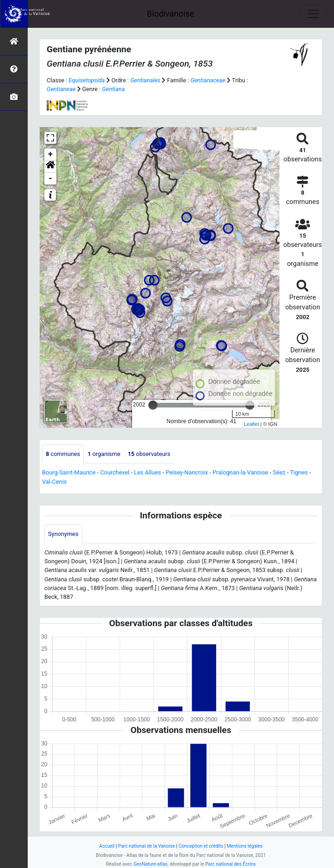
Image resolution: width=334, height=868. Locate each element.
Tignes (299, 472)
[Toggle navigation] (314, 14)
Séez (279, 472)
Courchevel (115, 472)
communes (63, 454)
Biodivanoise (170, 14)
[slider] (153, 405)
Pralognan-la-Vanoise (240, 472)
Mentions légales (245, 846)
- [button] (51, 179)
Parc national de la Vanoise (147, 846)
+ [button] (51, 154)
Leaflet (251, 424)
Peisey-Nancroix (187, 472)
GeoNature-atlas (151, 864)
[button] (50, 166)
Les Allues (147, 472)
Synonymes (63, 534)
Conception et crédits (201, 846)
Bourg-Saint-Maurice (69, 472)
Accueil (107, 846)
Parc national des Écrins (230, 864)
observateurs (149, 454)
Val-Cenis (54, 482)
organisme (104, 454)
